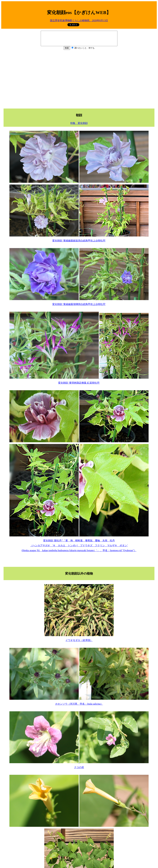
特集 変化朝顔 (79, 123)
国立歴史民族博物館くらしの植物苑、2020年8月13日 (79, 20)
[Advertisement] (79, 79)
